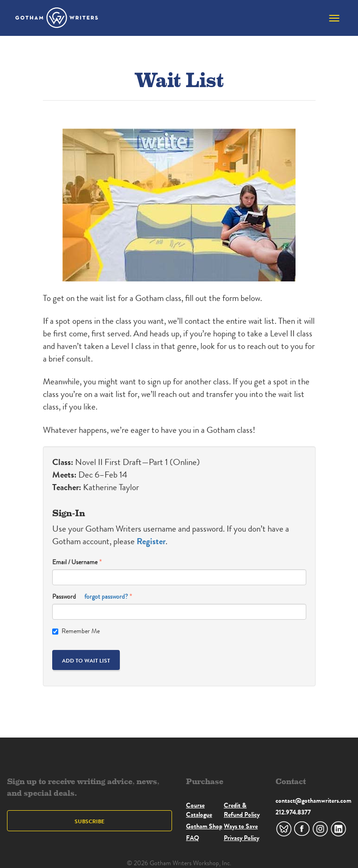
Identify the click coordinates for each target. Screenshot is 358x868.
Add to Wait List (86, 660)
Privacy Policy (241, 838)
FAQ (193, 838)
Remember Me (76, 631)
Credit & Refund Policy (242, 810)
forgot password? (106, 597)
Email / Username (75, 562)
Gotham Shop (204, 826)
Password (90, 597)
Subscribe (89, 821)
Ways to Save (241, 826)
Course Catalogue (199, 810)
